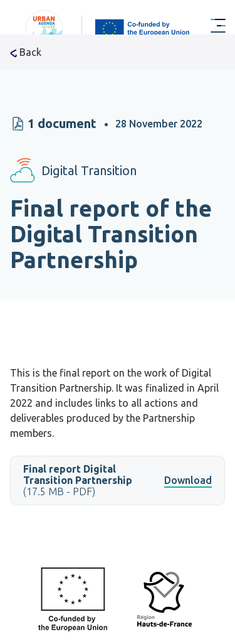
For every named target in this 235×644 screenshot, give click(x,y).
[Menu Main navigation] (218, 26)
